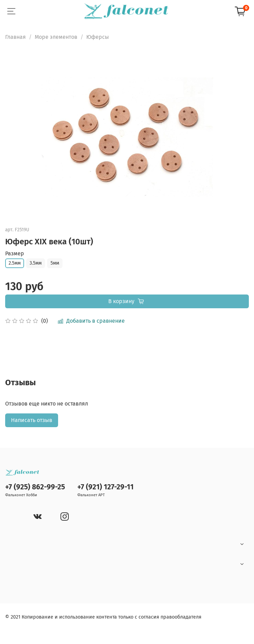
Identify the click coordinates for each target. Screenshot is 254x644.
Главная (15, 37)
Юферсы (98, 37)
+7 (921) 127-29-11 (106, 487)
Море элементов (56, 37)
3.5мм (36, 263)
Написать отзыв (32, 420)
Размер (15, 253)
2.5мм (15, 263)
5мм (55, 263)
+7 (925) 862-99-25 (35, 487)
